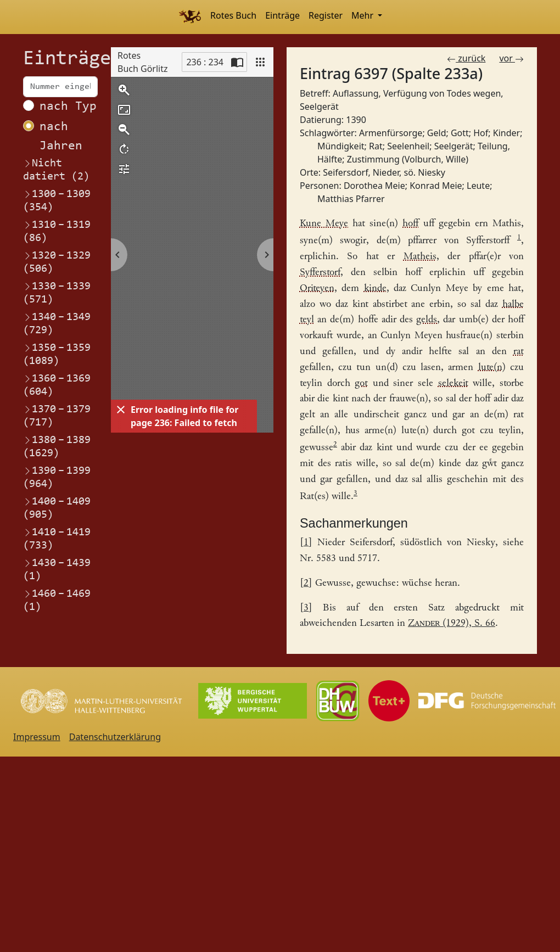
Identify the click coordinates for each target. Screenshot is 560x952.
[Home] (190, 17)
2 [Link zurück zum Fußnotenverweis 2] (306, 583)
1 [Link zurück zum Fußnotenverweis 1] (306, 543)
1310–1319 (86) (57, 231)
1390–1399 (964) (57, 477)
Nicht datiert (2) (56, 170)
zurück (466, 58)
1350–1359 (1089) (57, 354)
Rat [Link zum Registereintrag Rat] (376, 146)
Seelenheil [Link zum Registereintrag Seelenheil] (408, 146)
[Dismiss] (121, 410)
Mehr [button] (363, 15)
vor (511, 58)
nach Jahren (61, 137)
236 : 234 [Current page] (205, 62)
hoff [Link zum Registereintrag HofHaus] (410, 224)
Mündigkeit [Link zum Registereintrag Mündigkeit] (341, 146)
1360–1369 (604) (57, 385)
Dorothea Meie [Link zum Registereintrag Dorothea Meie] (374, 186)
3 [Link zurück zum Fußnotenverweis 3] (306, 608)
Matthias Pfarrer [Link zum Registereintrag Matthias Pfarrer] (351, 199)
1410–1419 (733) (57, 539)
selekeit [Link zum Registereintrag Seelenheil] (453, 383)
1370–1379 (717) (57, 416)
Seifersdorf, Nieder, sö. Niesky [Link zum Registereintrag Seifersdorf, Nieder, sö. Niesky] (384, 172)
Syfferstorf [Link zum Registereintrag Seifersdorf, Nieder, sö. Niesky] (320, 273)
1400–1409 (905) (57, 508)
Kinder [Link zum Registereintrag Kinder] (506, 133)
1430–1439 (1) (57, 569)
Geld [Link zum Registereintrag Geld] (437, 133)
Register (326, 15)
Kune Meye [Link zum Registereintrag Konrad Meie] (324, 224)
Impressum (37, 737)
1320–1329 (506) (57, 262)
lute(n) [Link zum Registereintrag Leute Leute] (492, 368)
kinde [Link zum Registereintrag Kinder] (375, 289)
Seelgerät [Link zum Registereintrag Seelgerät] (454, 146)
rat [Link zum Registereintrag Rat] (519, 352)
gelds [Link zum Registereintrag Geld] (427, 320)
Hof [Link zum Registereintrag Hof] (481, 133)
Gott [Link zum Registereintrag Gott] (460, 133)
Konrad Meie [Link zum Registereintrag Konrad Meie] (436, 186)
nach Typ (68, 107)
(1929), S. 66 (452, 623)
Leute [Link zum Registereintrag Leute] (478, 186)
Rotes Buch (233, 15)
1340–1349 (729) (57, 323)
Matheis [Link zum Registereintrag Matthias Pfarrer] (420, 257)
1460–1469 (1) (57, 600)
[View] (260, 62)
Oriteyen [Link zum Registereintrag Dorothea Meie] (317, 289)
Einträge (282, 15)
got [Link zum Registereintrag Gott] (361, 383)
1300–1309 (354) (57, 200)
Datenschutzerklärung (115, 737)
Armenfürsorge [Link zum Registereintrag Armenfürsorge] (391, 133)
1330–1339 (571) (57, 293)
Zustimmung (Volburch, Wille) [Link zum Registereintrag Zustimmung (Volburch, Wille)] (408, 159)
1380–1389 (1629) (57, 446)
